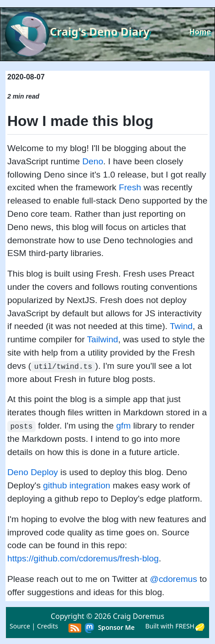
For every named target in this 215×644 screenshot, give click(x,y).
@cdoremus (173, 579)
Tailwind (103, 339)
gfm (123, 426)
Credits (47, 626)
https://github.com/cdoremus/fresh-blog (83, 558)
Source (20, 626)
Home (200, 31)
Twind (181, 326)
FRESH (185, 626)
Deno (93, 161)
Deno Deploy (33, 472)
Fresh (130, 187)
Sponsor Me (116, 627)
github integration (76, 485)
